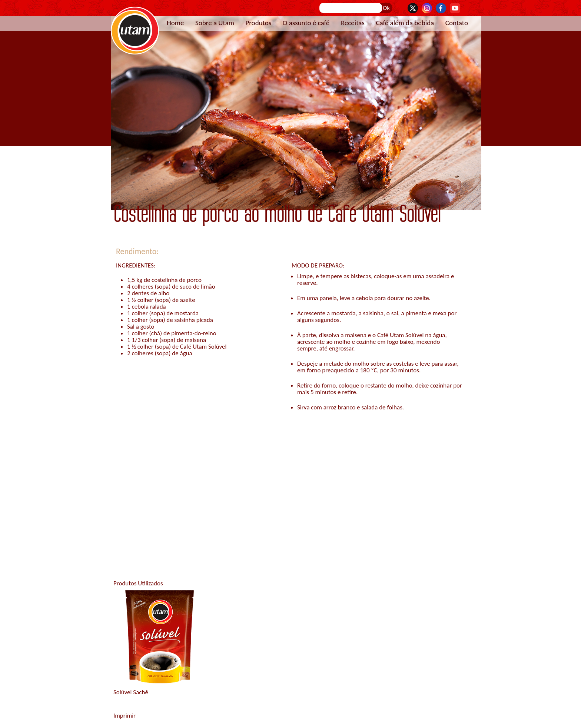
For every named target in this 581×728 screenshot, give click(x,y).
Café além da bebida (405, 23)
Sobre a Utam (215, 23)
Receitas (353, 23)
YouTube (455, 8)
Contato (457, 23)
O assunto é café (306, 23)
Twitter (413, 8)
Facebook (441, 8)
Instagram (427, 8)
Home (175, 23)
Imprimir (124, 716)
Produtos (258, 23)
